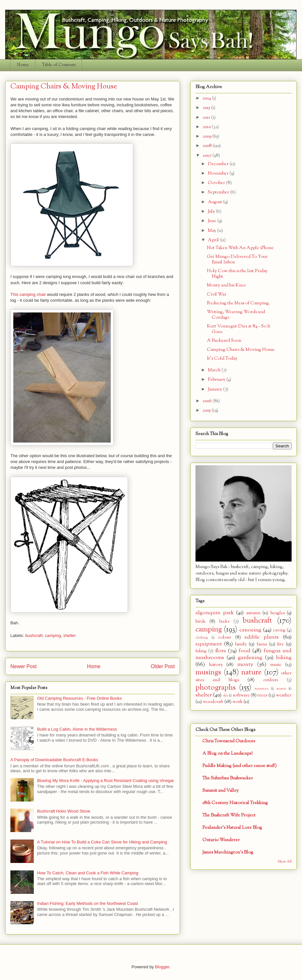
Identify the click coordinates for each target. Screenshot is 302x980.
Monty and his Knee (226, 285)
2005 (207, 411)
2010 (207, 127)
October (217, 183)
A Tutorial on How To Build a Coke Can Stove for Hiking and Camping (102, 842)
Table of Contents (59, 65)
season (281, 689)
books (224, 622)
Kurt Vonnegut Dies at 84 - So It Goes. (239, 329)
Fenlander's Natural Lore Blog (232, 828)
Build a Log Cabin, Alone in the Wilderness (77, 729)
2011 (207, 118)
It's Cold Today (222, 358)
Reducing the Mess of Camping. (239, 303)
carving (279, 630)
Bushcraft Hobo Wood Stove (64, 811)
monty (245, 664)
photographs (216, 688)
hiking (284, 658)
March (215, 370)
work (238, 702)
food (245, 651)
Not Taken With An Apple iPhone (240, 248)
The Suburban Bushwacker (228, 778)
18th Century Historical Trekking (235, 803)
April (214, 240)
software (241, 695)
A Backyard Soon (224, 341)
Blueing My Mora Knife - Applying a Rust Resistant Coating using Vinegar (106, 781)
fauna (262, 644)
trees (262, 695)
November (219, 173)
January (215, 389)
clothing (202, 638)
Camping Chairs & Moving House (241, 350)
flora (221, 651)
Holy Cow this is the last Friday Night (237, 274)
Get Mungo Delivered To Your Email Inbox (237, 259)
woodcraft (213, 702)
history (216, 665)
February (217, 380)
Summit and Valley (220, 791)
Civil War (217, 294)
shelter (70, 636)
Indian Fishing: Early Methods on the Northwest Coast (88, 903)
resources (261, 689)
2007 (208, 156)
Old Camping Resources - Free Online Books (79, 698)
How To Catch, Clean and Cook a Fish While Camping (88, 873)
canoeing (250, 630)
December (219, 164)
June (213, 221)
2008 (208, 146)
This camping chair (28, 294)
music (276, 665)
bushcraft (34, 636)
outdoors (271, 680)
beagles (278, 613)
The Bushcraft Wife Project (229, 815)
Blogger (162, 967)
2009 (208, 136)
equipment (209, 644)
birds (200, 622)
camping (53, 636)
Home (23, 65)
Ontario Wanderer (221, 840)
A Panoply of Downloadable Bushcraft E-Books (54, 760)
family (241, 644)
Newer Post (24, 666)
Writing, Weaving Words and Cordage (236, 315)
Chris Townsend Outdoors (229, 741)
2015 (207, 108)
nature (251, 672)
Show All (285, 862)
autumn (253, 613)
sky (226, 695)
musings (208, 672)
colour (225, 637)
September (219, 192)
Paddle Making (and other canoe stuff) (239, 766)
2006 (208, 401)
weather (284, 695)
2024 (207, 98)
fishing (201, 651)
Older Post (163, 666)
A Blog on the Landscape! (227, 754)
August (215, 202)
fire (280, 644)
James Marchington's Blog (228, 852)
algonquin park (215, 613)
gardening (250, 658)
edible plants (262, 637)
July (212, 212)
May (213, 231)
